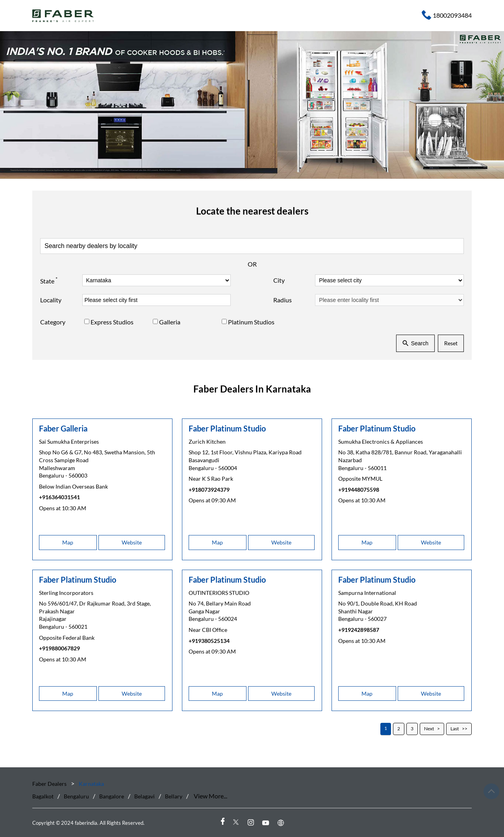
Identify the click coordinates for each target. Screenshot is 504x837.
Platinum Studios (251, 322)
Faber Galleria (63, 428)
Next (429, 729)
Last (455, 729)
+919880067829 (59, 648)
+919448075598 (359, 489)
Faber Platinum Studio (227, 428)
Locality (51, 300)
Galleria (170, 322)
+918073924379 (209, 489)
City (279, 280)
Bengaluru (76, 796)
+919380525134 (209, 640)
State (49, 280)
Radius (283, 300)
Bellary (174, 796)
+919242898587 (359, 630)
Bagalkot (43, 796)
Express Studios (112, 322)
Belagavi (145, 796)
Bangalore (112, 796)
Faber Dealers (50, 784)
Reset (451, 343)
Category (53, 322)
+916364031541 (59, 497)
